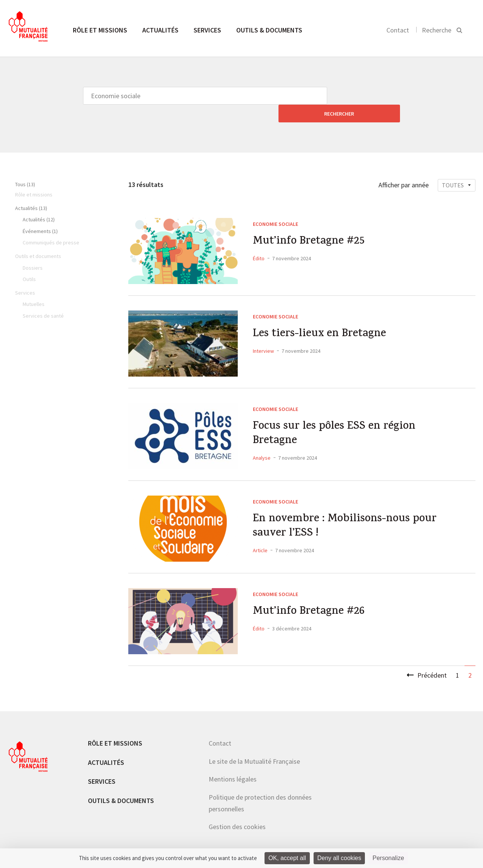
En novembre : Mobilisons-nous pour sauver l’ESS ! (334, 510)
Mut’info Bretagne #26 (311, 595)
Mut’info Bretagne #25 (311, 225)
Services (207, 30)
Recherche (437, 30)
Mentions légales (233, 761)
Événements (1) (40, 213)
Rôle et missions (100, 30)
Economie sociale (275, 206)
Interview (263, 334)
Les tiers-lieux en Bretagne (321, 317)
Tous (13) (25, 167)
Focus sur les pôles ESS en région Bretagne (336, 417)
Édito (259, 241)
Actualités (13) (31, 190)
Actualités (160, 30)
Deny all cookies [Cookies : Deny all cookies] (339, 858)
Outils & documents (269, 30)
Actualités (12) (39, 202)
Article (260, 534)
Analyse (262, 442)
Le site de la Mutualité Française (254, 744)
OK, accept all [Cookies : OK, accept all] (287, 858)
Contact (398, 30)
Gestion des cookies (237, 809)
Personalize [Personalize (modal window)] (388, 858)
